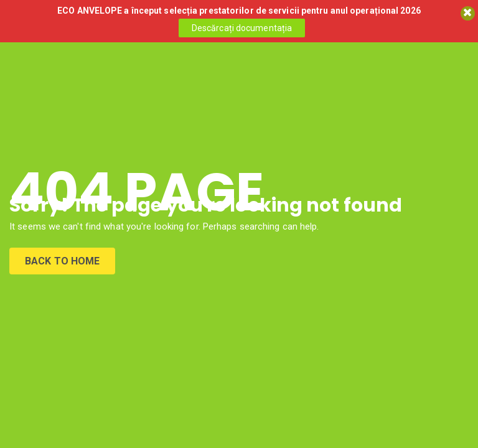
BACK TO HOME (62, 261)
